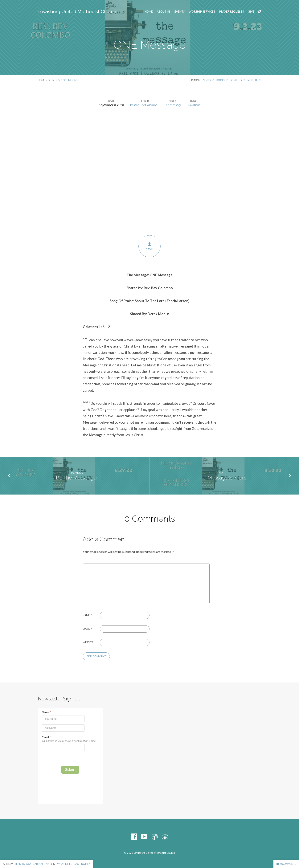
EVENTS (180, 12)
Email (87, 629)
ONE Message (71, 80)
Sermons (54, 80)
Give (251, 12)
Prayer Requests (231, 12)
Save (149, 246)
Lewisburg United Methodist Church (77, 12)
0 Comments (286, 864)
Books (222, 80)
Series (208, 80)
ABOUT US (164, 12)
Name (87, 615)
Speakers (238, 80)
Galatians (194, 105)
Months (254, 80)
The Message (173, 105)
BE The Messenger (77, 478)
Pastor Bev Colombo (144, 105)
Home (149, 12)
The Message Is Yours (222, 478)
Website (88, 642)
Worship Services (202, 12)
